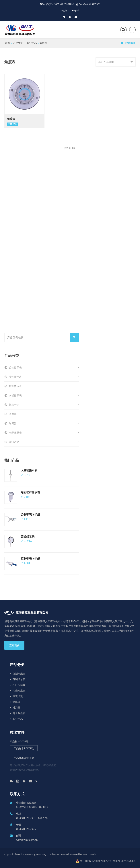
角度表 (43, 43)
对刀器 (44, 423)
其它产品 (32, 43)
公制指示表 (44, 368)
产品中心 (18, 43)
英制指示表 (44, 377)
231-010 (12, 124)
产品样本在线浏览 (24, 758)
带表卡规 (44, 405)
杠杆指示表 (44, 386)
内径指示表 (44, 395)
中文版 (64, 11)
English (76, 11)
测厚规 (44, 414)
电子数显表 (44, 433)
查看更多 (14, 645)
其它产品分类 (107, 63)
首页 (7, 43)
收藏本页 (128, 43)
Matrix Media (90, 854)
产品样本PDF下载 (24, 748)
